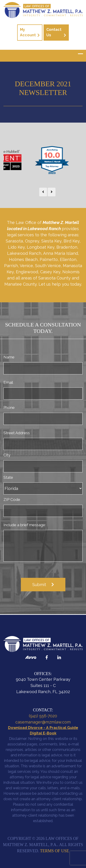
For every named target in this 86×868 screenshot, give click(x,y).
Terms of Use (55, 851)
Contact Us (54, 32)
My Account (28, 32)
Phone (9, 408)
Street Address (17, 433)
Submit (39, 585)
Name (9, 357)
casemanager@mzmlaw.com (43, 722)
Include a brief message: (25, 525)
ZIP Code (12, 500)
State (8, 477)
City (7, 455)
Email (8, 382)
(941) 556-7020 (43, 716)
